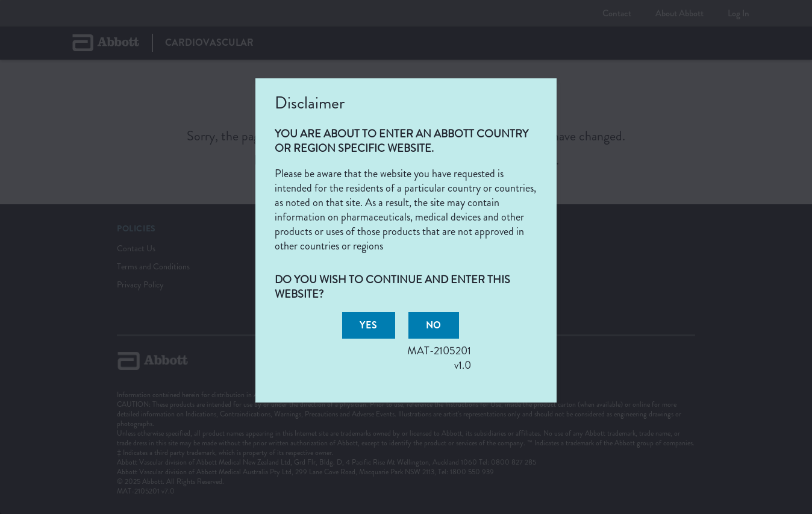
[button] (368, 325)
